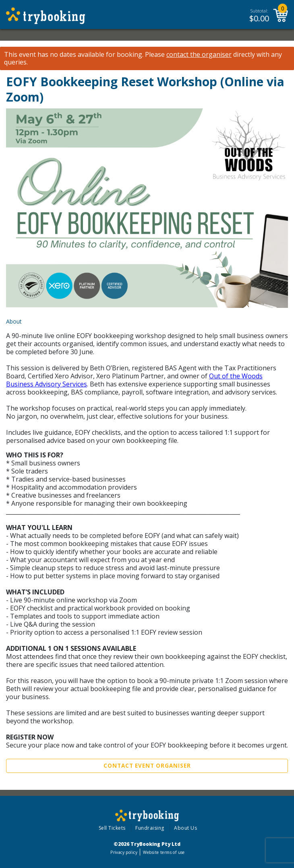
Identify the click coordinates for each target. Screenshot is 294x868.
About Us (185, 828)
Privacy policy (124, 852)
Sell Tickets (112, 828)
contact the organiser (199, 55)
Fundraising (150, 828)
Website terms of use (164, 852)
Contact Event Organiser (147, 766)
